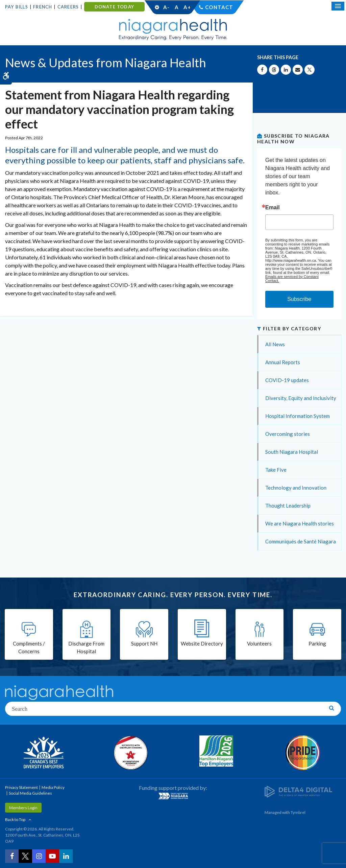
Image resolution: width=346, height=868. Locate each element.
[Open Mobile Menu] (338, 6)
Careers (68, 7)
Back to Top (15, 819)
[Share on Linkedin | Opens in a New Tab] (286, 70)
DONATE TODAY (114, 7)
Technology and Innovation (296, 488)
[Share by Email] (298, 70)
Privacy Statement (21, 787)
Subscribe (299, 299)
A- (166, 7)
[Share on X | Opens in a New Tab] (310, 70)
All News (275, 344)
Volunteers (259, 643)
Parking (317, 643)
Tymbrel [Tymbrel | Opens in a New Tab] (298, 812)
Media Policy (53, 787)
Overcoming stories (288, 434)
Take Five (276, 470)
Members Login (23, 808)
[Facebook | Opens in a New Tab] (12, 856)
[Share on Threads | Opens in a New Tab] (274, 70)
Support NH (144, 643)
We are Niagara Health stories (300, 523)
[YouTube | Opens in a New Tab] (52, 856)
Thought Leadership (288, 506)
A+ (187, 7)
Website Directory (202, 643)
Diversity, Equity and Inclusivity (301, 398)
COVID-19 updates (287, 380)
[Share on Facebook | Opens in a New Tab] (262, 70)
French (43, 7)
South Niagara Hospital (292, 452)
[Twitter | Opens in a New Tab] (25, 856)
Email (273, 208)
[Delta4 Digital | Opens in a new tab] (298, 791)
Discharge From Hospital (86, 647)
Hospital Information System (298, 416)
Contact (219, 7)
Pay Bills (17, 7)
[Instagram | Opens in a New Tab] (39, 856)
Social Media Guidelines (30, 793)
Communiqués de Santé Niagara (301, 541)
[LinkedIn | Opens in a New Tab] (66, 856)
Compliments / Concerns (29, 647)
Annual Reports (283, 362)
